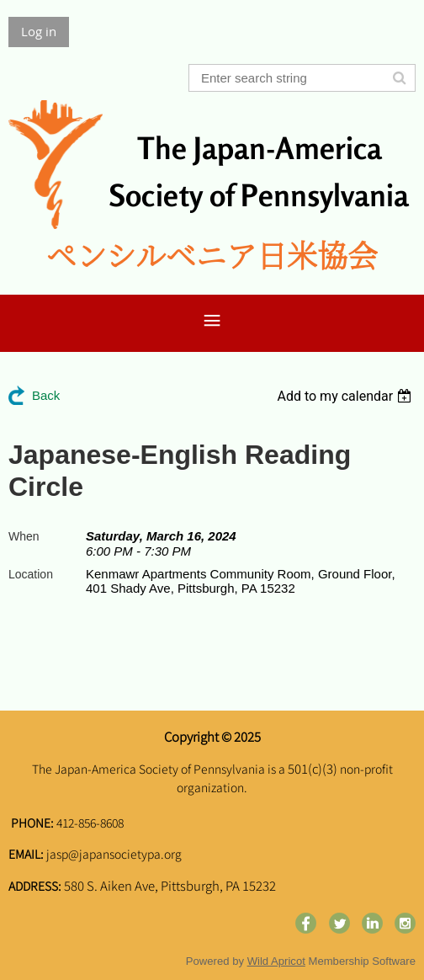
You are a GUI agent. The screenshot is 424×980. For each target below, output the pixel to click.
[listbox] (346, 396)
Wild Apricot (276, 961)
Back (46, 395)
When (24, 536)
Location (31, 574)
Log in (39, 31)
